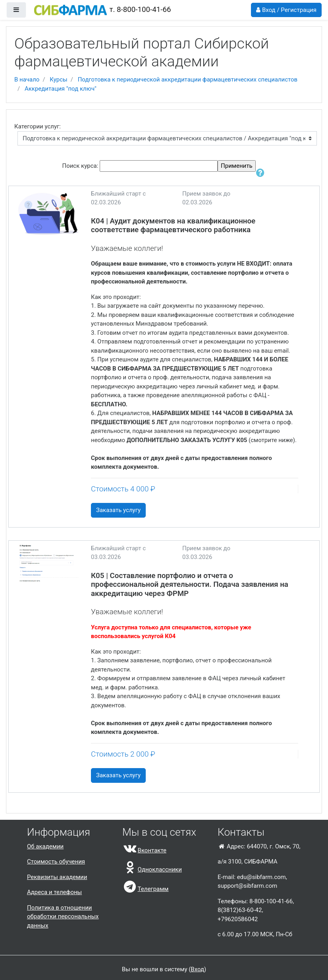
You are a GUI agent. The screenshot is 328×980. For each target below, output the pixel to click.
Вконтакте (144, 850)
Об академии (45, 846)
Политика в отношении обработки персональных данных (63, 917)
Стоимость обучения (56, 862)
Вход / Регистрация (286, 10)
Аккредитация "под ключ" (61, 89)
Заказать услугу (118, 510)
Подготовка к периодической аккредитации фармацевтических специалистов (188, 80)
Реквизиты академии (57, 877)
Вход (197, 969)
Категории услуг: (38, 126)
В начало (27, 80)
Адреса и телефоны (54, 892)
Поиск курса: (81, 166)
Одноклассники (152, 869)
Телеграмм (146, 889)
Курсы (58, 80)
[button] (261, 173)
